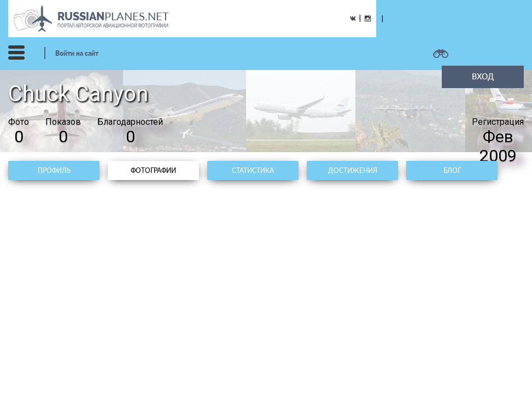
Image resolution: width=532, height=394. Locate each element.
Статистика (253, 170)
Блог (452, 170)
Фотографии (153, 170)
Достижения (353, 170)
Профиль (54, 170)
